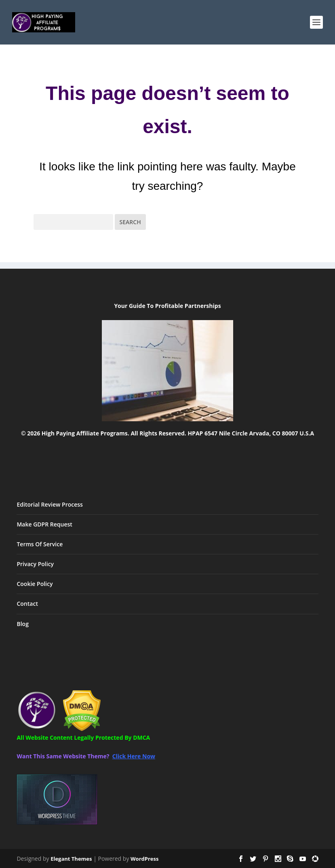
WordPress (144, 859)
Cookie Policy (35, 584)
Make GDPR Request (44, 524)
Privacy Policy (35, 564)
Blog (22, 624)
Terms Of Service (40, 544)
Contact (27, 604)
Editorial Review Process (50, 504)
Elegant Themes (71, 859)
